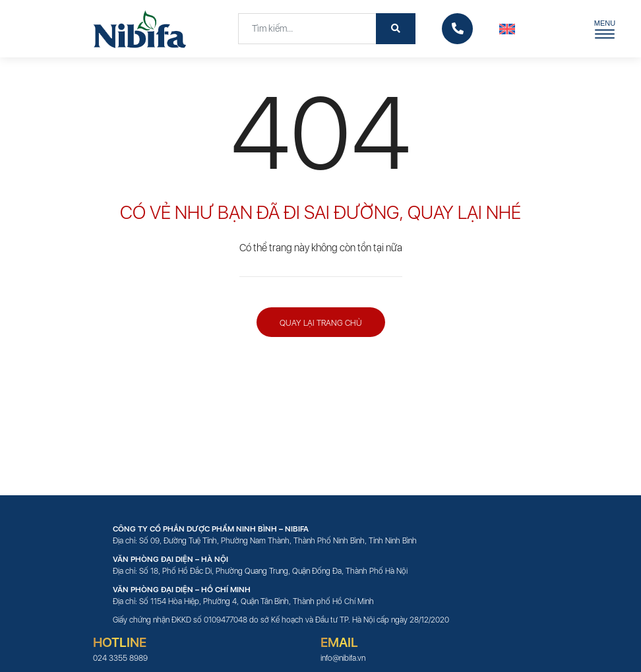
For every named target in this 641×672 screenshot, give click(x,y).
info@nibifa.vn (343, 658)
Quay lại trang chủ (321, 323)
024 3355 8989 (120, 658)
